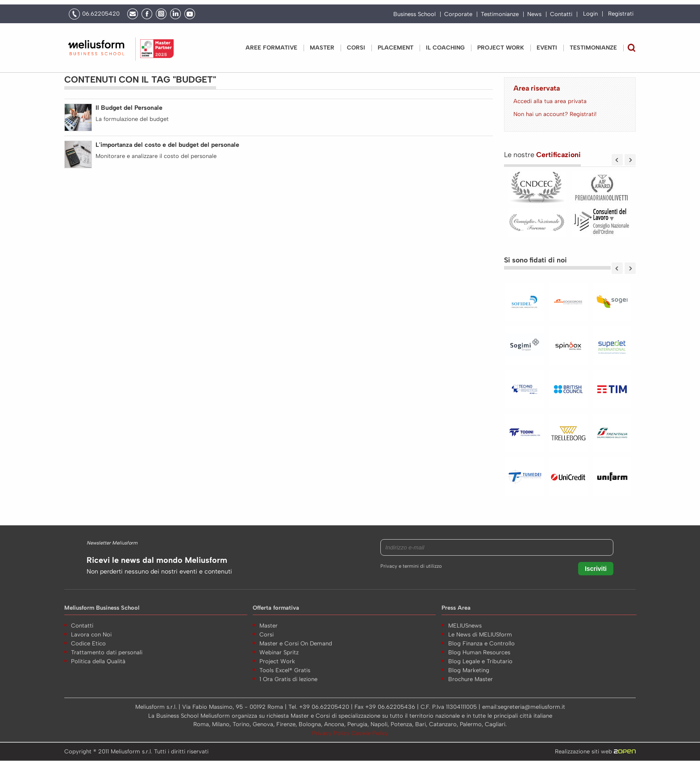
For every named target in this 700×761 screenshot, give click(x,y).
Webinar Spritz (279, 652)
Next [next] (630, 160)
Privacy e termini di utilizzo (411, 566)
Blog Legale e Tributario (480, 661)
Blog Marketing (469, 670)
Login (590, 14)
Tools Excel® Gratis (285, 670)
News (534, 14)
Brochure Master (471, 679)
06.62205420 (101, 14)
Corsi (356, 48)
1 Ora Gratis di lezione (288, 679)
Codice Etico (88, 643)
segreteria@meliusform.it (531, 707)
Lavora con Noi (91, 634)
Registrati (621, 14)
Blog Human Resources (479, 652)
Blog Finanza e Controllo (481, 643)
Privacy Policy (332, 733)
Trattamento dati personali (107, 652)
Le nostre (542, 155)
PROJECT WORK (501, 48)
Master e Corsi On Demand (296, 643)
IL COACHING (445, 48)
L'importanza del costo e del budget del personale (167, 145)
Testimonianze (500, 14)
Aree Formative (271, 48)
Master (322, 48)
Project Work (277, 661)
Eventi (547, 48)
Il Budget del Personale (129, 108)
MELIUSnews (465, 626)
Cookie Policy (370, 733)
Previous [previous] (617, 160)
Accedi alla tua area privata (550, 101)
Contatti (561, 14)
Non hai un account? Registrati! (555, 114)
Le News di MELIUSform (480, 634)
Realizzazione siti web (595, 751)
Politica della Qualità (98, 661)
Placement (396, 48)
